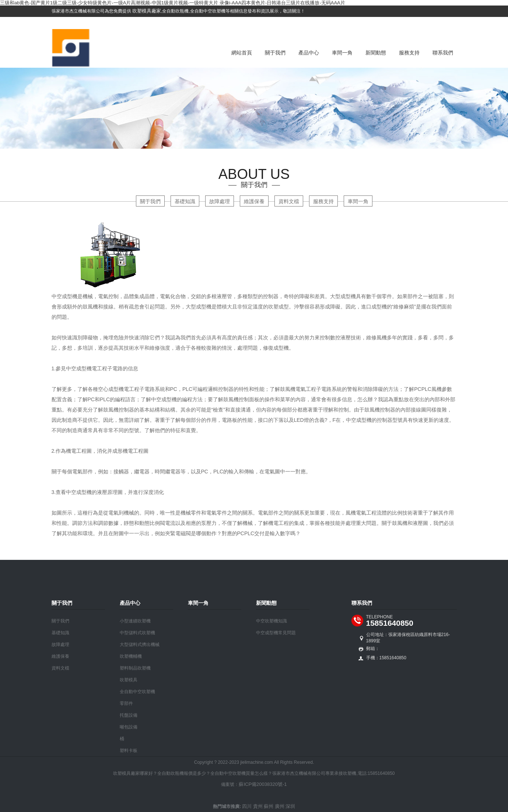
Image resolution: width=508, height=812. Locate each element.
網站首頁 (242, 53)
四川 (247, 806)
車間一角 (342, 53)
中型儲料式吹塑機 (137, 633)
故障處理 (220, 201)
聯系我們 (443, 53)
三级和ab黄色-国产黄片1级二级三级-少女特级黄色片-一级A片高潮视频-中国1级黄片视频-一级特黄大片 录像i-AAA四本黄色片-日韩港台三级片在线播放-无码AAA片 (173, 3)
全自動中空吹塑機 (137, 692)
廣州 (280, 806)
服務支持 (409, 53)
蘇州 (269, 806)
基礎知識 (185, 201)
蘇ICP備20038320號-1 (263, 784)
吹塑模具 (129, 680)
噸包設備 (129, 727)
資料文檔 (289, 201)
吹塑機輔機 (131, 656)
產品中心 (309, 53)
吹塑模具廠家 (146, 11)
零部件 (126, 703)
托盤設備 (129, 715)
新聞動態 (376, 53)
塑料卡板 (129, 751)
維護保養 (254, 201)
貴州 (258, 806)
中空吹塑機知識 (271, 621)
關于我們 (275, 53)
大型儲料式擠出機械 (140, 645)
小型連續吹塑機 (135, 621)
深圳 (290, 806)
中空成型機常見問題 (276, 633)
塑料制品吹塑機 (135, 668)
